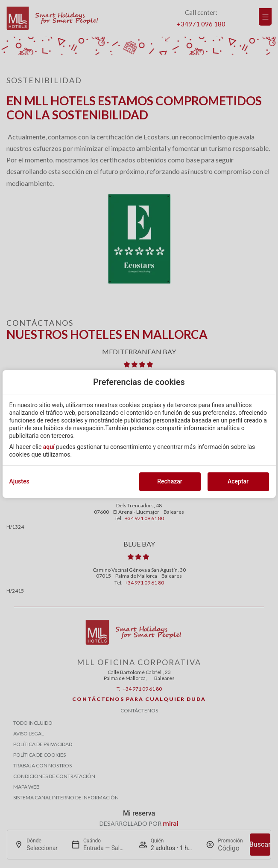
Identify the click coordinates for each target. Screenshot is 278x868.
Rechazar (170, 481)
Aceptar (238, 481)
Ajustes (19, 481)
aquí (49, 447)
